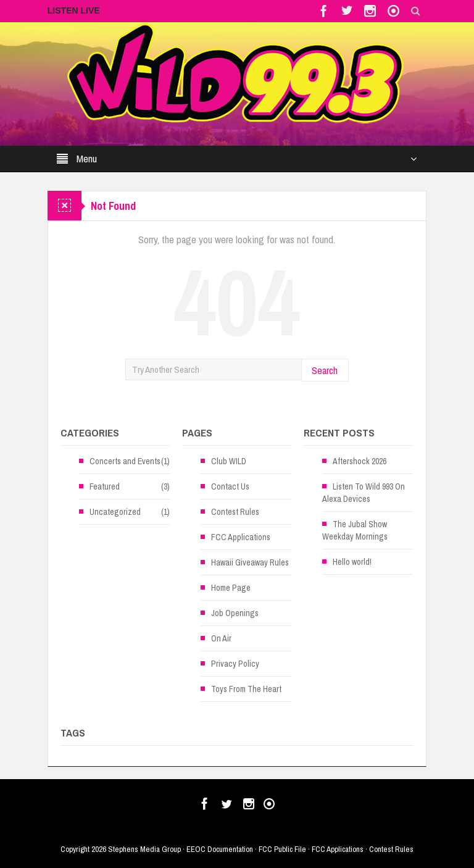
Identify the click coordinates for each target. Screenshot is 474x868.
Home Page (231, 588)
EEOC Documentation (220, 849)
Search (325, 370)
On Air (221, 638)
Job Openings (235, 613)
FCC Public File (282, 849)
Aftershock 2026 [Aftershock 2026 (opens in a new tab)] (360, 461)
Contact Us (230, 486)
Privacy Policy (235, 664)
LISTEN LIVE (74, 10)
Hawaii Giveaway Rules (250, 562)
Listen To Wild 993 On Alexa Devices (364, 493)
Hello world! (352, 562)
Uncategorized (115, 512)
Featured (105, 486)
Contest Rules (235, 512)
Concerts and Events (125, 461)
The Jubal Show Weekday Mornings (355, 530)
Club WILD (229, 461)
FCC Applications (241, 537)
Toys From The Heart (246, 689)
